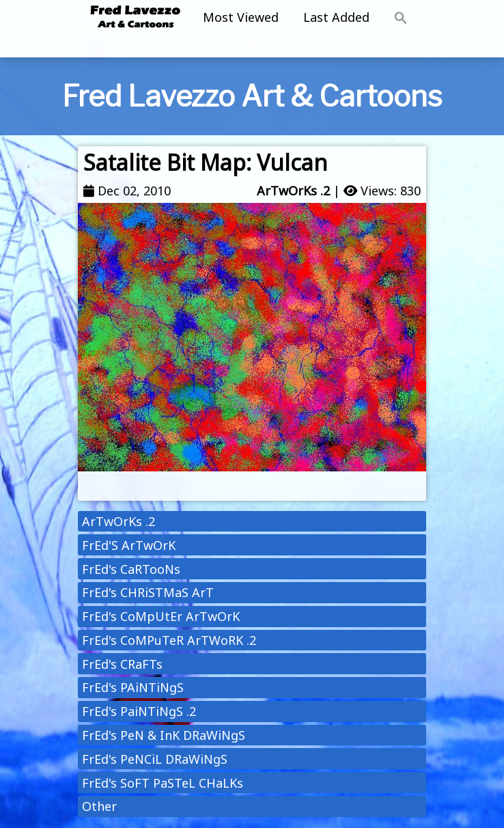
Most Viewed (241, 17)
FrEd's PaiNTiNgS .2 (139, 711)
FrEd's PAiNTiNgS (133, 687)
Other (99, 806)
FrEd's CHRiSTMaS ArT (148, 592)
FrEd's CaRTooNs (131, 569)
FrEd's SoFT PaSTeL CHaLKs (163, 783)
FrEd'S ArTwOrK (129, 545)
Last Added (336, 17)
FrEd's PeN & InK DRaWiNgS (164, 735)
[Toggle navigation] (252, 47)
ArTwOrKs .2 (293, 191)
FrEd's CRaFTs (122, 664)
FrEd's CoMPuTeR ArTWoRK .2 (169, 640)
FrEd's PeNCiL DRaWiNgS (155, 759)
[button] (401, 18)
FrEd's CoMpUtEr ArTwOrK (161, 616)
